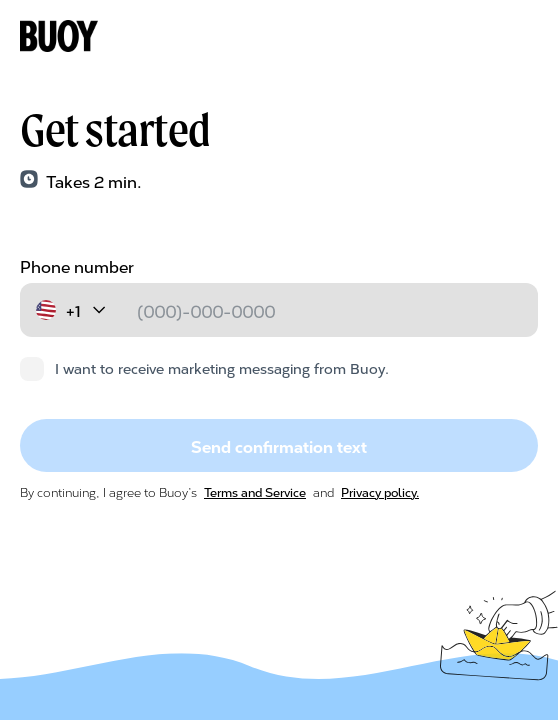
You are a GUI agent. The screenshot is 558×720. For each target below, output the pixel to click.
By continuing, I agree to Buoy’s (110, 491)
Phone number (77, 265)
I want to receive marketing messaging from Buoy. (204, 368)
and (323, 491)
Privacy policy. (380, 491)
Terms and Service (255, 491)
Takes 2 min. (94, 180)
